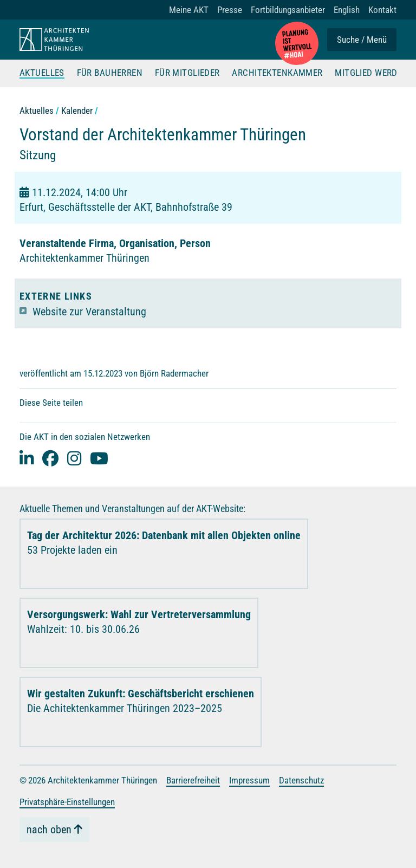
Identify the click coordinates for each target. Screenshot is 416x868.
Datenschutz (301, 780)
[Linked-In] (27, 458)
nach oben (49, 830)
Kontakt (382, 10)
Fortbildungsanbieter (288, 10)
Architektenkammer (277, 73)
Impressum (249, 780)
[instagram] (74, 458)
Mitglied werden (371, 73)
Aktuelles (42, 73)
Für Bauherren (110, 73)
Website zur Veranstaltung (89, 312)
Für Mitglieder (187, 73)
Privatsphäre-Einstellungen (67, 802)
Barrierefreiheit (193, 780)
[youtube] (99, 458)
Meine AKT (189, 10)
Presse (230, 10)
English (347, 10)
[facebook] (50, 458)
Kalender (77, 111)
